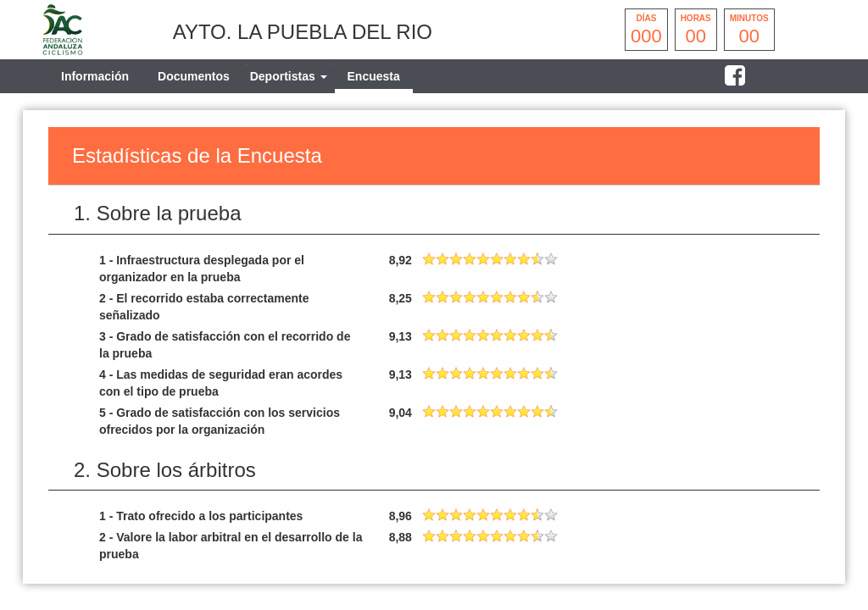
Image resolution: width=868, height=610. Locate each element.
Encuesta (374, 76)
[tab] (289, 76)
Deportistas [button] (289, 76)
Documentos (194, 76)
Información (95, 76)
